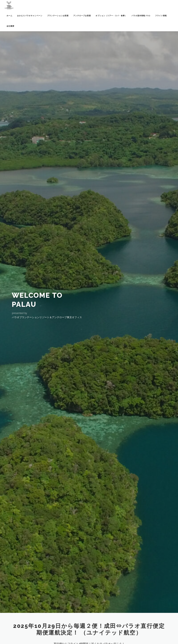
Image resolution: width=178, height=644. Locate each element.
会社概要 (10, 26)
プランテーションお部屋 (58, 16)
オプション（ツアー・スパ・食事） (111, 16)
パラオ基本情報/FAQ (141, 16)
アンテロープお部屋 (82, 16)
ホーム (9, 16)
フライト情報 (161, 16)
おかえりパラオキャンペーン (30, 16)
